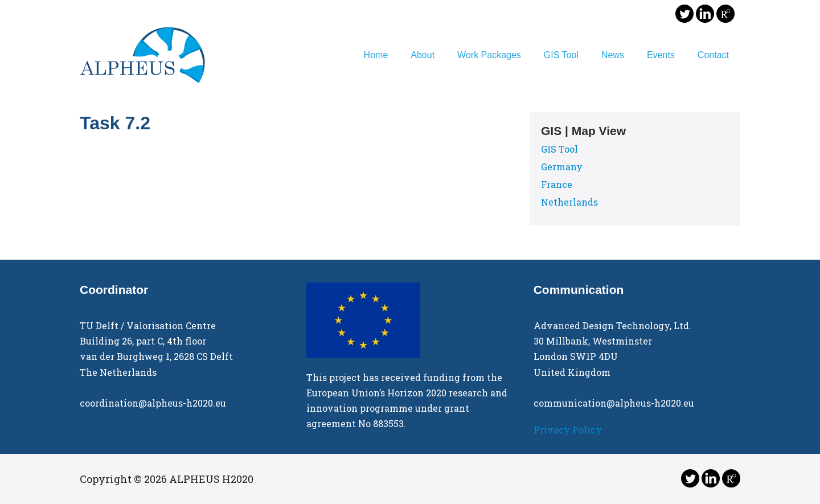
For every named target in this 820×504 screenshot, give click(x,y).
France (557, 184)
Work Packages (489, 55)
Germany (562, 167)
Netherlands (569, 202)
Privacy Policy (568, 430)
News (613, 55)
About (423, 55)
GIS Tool (561, 55)
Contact (713, 55)
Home (376, 55)
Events (661, 55)
